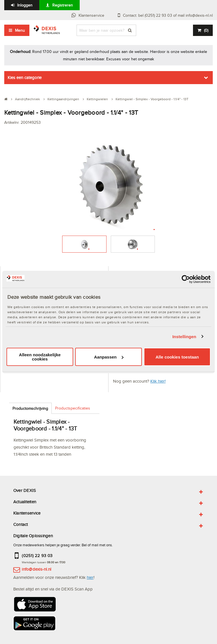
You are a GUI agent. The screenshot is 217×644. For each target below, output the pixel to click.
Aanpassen (109, 357)
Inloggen (25, 5)
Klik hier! (158, 381)
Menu (20, 30)
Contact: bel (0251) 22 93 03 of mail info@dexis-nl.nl (168, 15)
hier (90, 577)
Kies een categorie (25, 77)
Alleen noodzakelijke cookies (40, 357)
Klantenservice (91, 15)
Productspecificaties (73, 408)
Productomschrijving (30, 408)
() (206, 30)
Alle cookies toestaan (177, 357)
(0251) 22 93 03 (37, 555)
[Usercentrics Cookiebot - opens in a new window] (186, 279)
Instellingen (184, 337)
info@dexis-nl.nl (36, 569)
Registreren (63, 5)
